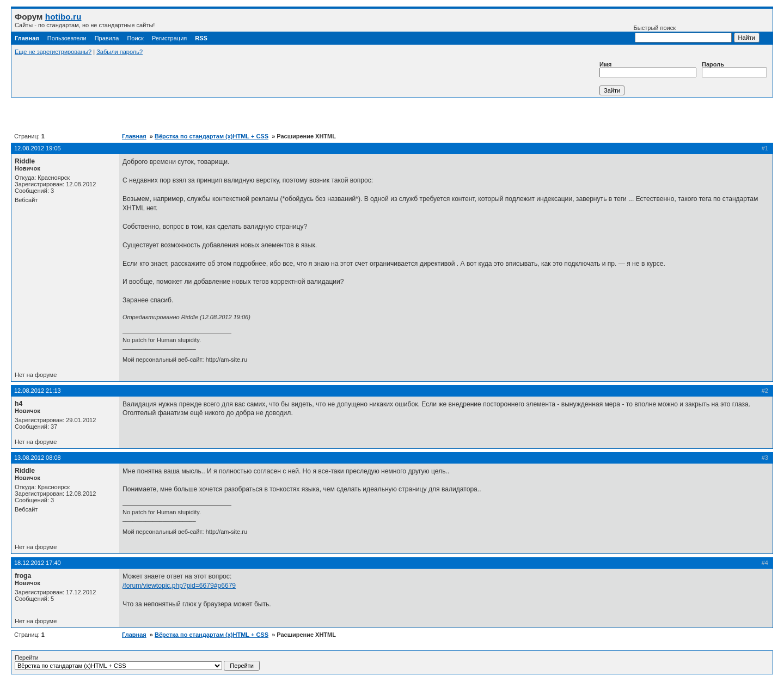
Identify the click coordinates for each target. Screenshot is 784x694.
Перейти (137, 662)
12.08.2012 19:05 (38, 148)
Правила (107, 38)
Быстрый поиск (683, 34)
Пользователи (67, 38)
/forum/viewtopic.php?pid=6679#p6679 (179, 586)
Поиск (135, 38)
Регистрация (169, 38)
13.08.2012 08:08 (38, 458)
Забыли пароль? (120, 52)
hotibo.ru (63, 17)
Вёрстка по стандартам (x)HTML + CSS (212, 136)
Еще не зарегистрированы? (53, 52)
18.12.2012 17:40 (38, 563)
